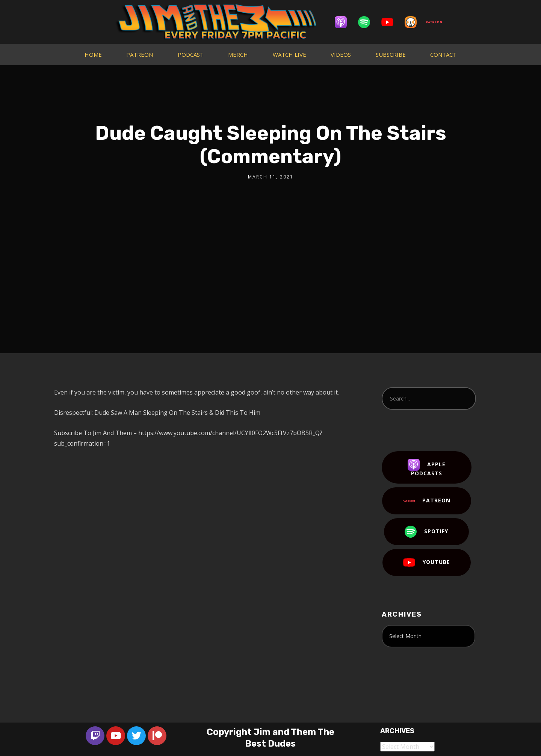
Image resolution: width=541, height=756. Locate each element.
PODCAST (191, 54)
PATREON (140, 54)
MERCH (238, 54)
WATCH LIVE (289, 54)
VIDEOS (341, 54)
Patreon (427, 501)
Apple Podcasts (427, 468)
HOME (93, 54)
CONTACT (443, 54)
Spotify (426, 532)
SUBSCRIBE (391, 54)
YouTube (427, 562)
